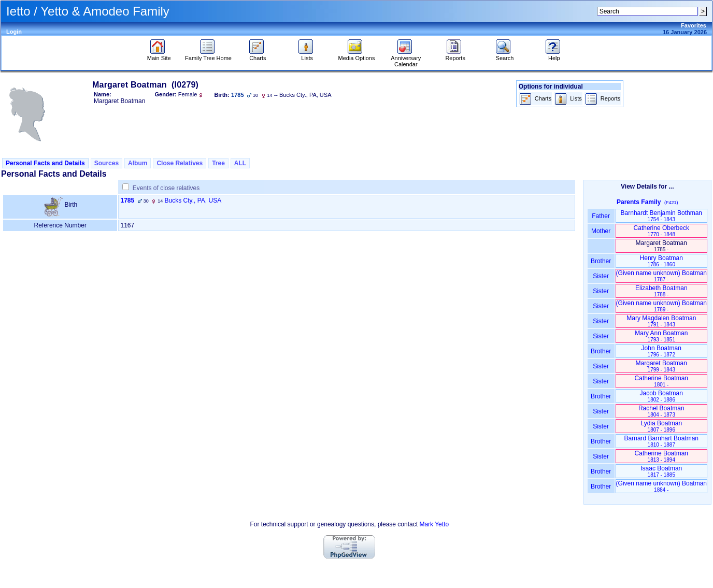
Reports (455, 55)
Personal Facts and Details (45, 163)
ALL (240, 163)
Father (601, 216)
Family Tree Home (208, 55)
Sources (106, 163)
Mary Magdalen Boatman (661, 321)
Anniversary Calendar (406, 59)
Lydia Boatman (661, 426)
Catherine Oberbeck (661, 231)
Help (554, 55)
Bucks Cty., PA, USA (193, 200)
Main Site (159, 55)
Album (138, 163)
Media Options (357, 55)
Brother (601, 261)
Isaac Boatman (661, 471)
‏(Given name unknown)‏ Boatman (661, 276)
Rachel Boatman (661, 411)
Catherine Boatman (661, 381)
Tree (218, 163)
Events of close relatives (166, 188)
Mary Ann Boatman (661, 336)
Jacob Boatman (661, 396)
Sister (601, 276)
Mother (601, 231)
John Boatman (661, 351)
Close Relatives (180, 163)
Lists (307, 55)
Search (504, 55)
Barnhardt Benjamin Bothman (661, 216)
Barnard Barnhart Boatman (661, 441)
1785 (127, 200)
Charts (258, 55)
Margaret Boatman (661, 366)
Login (14, 32)
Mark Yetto (434, 524)
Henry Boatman (661, 261)
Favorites (694, 25)
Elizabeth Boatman (661, 291)
